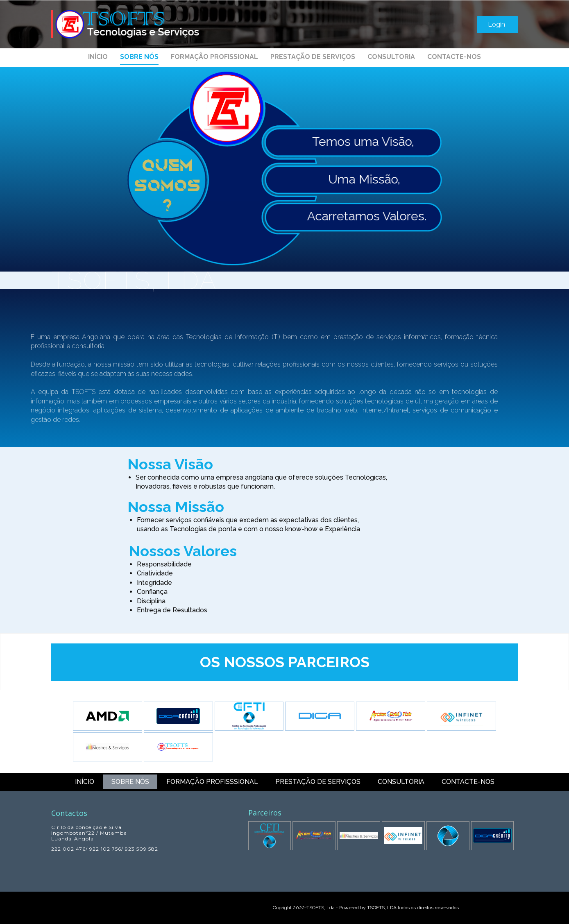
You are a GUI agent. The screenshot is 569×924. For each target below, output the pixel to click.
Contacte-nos (454, 57)
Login (497, 24)
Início (98, 57)
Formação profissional (214, 57)
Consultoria (391, 57)
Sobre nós (139, 57)
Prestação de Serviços (313, 57)
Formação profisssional (212, 782)
